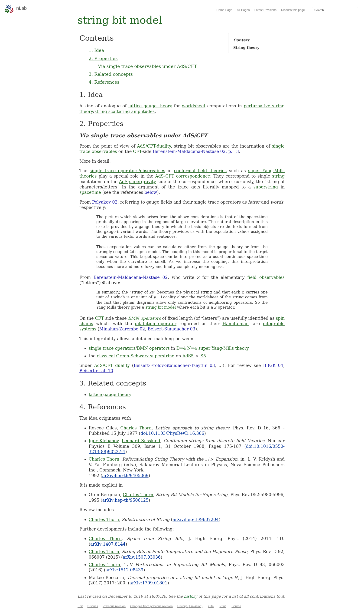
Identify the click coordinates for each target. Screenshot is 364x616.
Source (236, 606)
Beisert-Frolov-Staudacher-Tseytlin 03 (174, 365)
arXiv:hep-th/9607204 (196, 519)
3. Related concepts (111, 74)
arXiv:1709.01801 (148, 583)
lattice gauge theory (150, 106)
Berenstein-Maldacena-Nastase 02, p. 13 (196, 151)
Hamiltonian (236, 324)
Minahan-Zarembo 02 (122, 329)
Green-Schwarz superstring (145, 356)
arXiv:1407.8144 (108, 544)
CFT (137, 151)
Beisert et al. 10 (96, 371)
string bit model (161, 307)
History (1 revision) (190, 606)
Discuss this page (293, 10)
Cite (211, 606)
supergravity (143, 182)
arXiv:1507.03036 (142, 557)
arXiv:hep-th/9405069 (125, 476)
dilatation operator (156, 324)
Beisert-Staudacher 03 (171, 329)
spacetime (90, 192)
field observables (266, 277)
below (151, 192)
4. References (104, 82)
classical (106, 356)
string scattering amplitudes (125, 111)
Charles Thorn (136, 428)
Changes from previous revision (151, 606)
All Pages (243, 10)
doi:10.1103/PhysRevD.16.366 (172, 433)
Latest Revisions (265, 10)
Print (223, 606)
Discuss (93, 606)
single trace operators (112, 348)
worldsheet (194, 106)
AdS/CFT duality (112, 365)
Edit (80, 606)
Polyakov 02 (105, 202)
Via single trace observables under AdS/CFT (147, 66)
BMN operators (144, 318)
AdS (123, 182)
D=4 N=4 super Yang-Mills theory (213, 348)
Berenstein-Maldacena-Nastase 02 (131, 277)
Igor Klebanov (104, 441)
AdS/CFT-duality (154, 146)
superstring (266, 187)
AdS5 (188, 356)
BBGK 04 (273, 365)
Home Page (224, 10)
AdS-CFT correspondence (183, 176)
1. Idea (96, 50)
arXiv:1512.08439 (125, 570)
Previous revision (114, 606)
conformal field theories (200, 171)
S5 (203, 356)
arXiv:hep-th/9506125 (125, 500)
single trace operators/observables (127, 171)
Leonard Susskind (141, 441)
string (278, 176)
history (190, 596)
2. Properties (103, 58)
